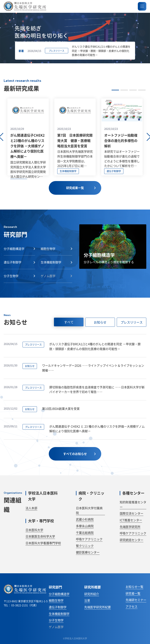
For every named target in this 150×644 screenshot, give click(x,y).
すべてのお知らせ (79, 454)
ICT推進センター (131, 520)
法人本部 (31, 508)
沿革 (87, 600)
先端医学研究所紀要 (98, 607)
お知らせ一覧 (134, 587)
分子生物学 (56, 620)
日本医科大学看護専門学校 (43, 543)
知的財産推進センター (133, 504)
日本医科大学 (34, 530)
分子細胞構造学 (59, 594)
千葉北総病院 (85, 533)
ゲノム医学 (56, 627)
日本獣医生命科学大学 (40, 536)
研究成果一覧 (81, 188)
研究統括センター (132, 540)
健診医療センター (88, 552)
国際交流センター (132, 513)
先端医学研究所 (130, 527)
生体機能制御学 (59, 614)
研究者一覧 (133, 593)
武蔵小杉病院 (85, 519)
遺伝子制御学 (58, 607)
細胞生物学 (56, 600)
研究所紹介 (92, 594)
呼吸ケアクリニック (89, 539)
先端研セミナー (136, 600)
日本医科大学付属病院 (89, 510)
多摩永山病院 (85, 526)
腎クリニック (85, 546)
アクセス (132, 606)
